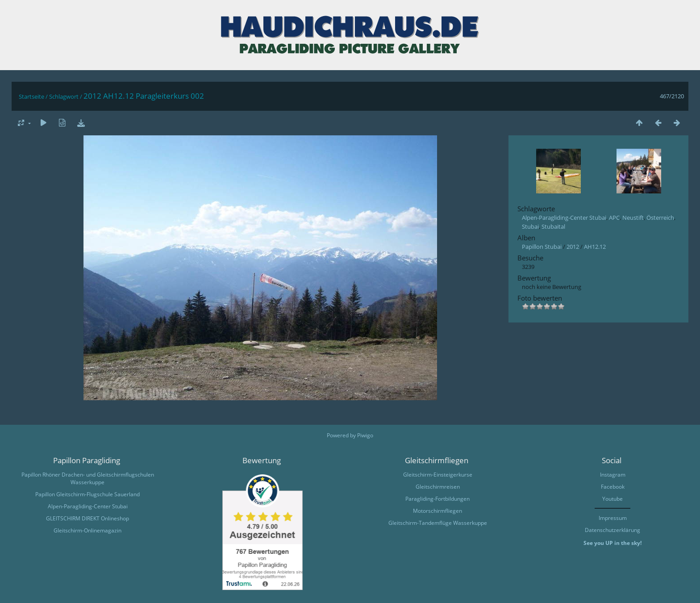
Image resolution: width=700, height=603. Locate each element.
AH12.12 (595, 247)
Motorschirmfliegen (437, 511)
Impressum (613, 518)
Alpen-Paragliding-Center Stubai (564, 218)
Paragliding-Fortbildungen (437, 499)
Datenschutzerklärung (612, 530)
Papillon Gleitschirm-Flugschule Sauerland (87, 494)
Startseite (31, 96)
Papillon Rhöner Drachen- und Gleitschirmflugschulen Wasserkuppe (88, 478)
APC (614, 218)
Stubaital (553, 226)
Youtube (612, 499)
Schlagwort (64, 96)
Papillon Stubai (542, 247)
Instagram (613, 475)
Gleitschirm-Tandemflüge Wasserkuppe (438, 523)
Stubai (530, 226)
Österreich (660, 218)
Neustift (633, 218)
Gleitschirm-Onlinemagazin (87, 530)
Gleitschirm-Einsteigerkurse (438, 475)
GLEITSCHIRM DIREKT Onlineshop (87, 518)
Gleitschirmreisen (438, 487)
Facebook (613, 487)
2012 (573, 247)
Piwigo (365, 435)
